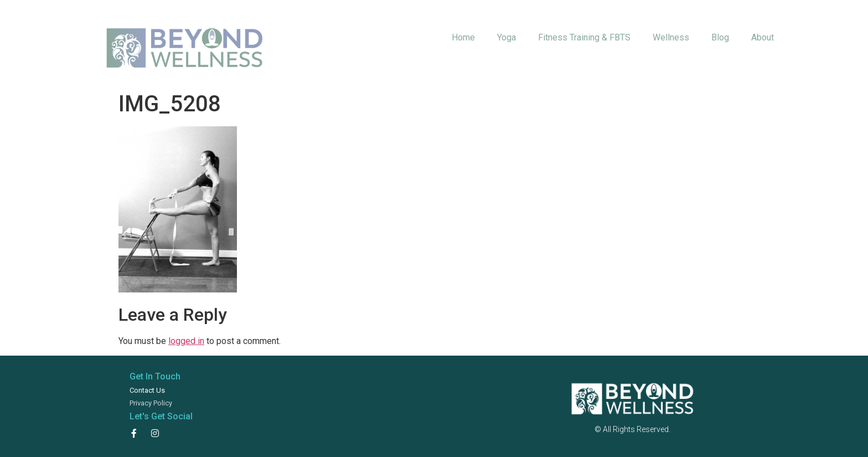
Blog (720, 37)
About (763, 37)
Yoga (507, 37)
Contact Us (147, 390)
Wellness (671, 37)
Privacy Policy (151, 403)
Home (463, 37)
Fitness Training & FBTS (584, 37)
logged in (186, 341)
